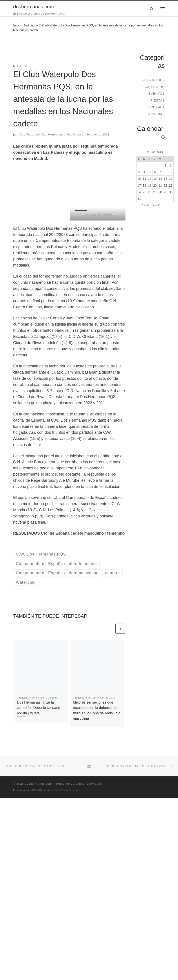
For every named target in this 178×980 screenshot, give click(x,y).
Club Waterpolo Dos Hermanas (41, 135)
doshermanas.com (38, 784)
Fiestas (158, 100)
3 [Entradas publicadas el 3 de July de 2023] (139, 172)
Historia (157, 107)
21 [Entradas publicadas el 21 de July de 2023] (160, 185)
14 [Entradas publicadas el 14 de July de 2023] (160, 179)
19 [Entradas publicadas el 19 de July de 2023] (150, 185)
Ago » (156, 205)
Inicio (17, 25)
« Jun (145, 205)
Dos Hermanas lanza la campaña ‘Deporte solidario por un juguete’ (39, 708)
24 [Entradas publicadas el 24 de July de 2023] (139, 192)
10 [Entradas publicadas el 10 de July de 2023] (139, 179)
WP (34, 790)
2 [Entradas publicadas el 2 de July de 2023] (171, 165)
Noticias (30, 25)
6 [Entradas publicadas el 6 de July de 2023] (155, 172)
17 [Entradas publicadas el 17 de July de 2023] (139, 185)
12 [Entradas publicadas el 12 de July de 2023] (150, 179)
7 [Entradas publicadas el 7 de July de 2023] (160, 172)
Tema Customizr (72, 790)
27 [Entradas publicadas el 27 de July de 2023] (155, 192)
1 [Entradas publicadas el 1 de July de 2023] (165, 165)
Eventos (157, 94)
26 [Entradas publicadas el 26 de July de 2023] (150, 192)
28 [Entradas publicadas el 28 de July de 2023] (160, 192)
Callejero (155, 87)
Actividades (153, 80)
